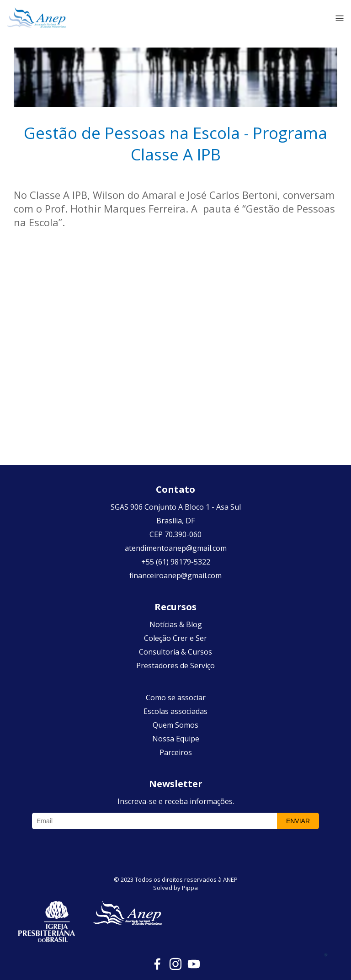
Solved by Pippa (175, 888)
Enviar (298, 821)
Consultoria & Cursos (175, 652)
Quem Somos (175, 725)
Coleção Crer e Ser (175, 638)
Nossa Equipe (176, 739)
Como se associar (176, 698)
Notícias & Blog (176, 624)
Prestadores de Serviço (175, 666)
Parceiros (176, 752)
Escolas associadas (175, 711)
